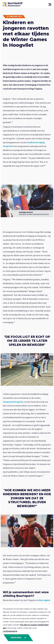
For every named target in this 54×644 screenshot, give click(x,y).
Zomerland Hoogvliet (13, 402)
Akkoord (18, 638)
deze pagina (44, 600)
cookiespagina (10, 631)
